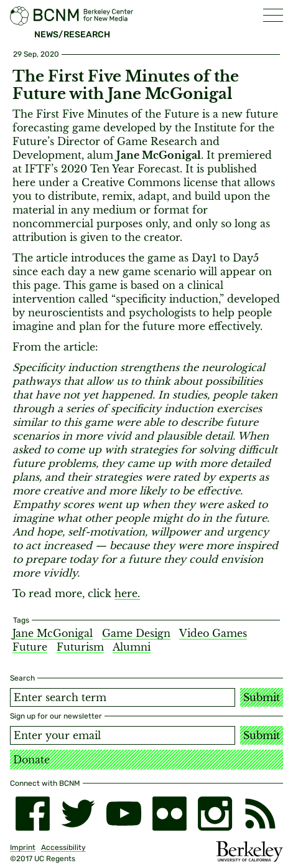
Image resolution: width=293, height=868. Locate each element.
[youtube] (123, 814)
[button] (273, 15)
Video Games (213, 633)
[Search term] (123, 697)
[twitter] (78, 814)
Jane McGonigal (53, 633)
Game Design (136, 633)
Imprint (23, 847)
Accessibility (63, 847)
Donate (31, 760)
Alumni (132, 647)
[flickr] (170, 814)
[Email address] (123, 735)
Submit (262, 697)
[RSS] (260, 814)
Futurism (80, 647)
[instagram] (215, 814)
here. (127, 593)
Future (30, 647)
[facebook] (33, 814)
